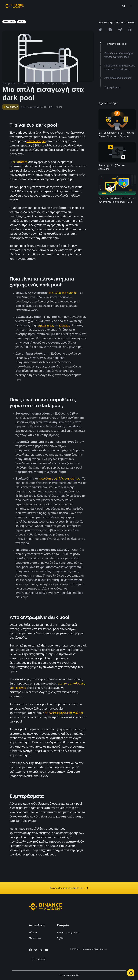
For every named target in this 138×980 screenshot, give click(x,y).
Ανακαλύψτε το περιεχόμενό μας (69, 888)
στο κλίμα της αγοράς (63, 293)
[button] (131, 6)
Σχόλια (61, 938)
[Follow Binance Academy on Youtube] (46, 950)
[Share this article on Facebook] (110, 30)
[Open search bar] (123, 6)
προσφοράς (46, 325)
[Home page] (14, 6)
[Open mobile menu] (131, 6)
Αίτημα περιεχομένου (68, 933)
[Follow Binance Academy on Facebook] (30, 950)
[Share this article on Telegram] (120, 30)
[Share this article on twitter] (100, 30)
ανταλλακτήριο (36, 141)
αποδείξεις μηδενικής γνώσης (64, 713)
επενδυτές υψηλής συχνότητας (60, 478)
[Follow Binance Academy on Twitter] (36, 950)
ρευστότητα (20, 162)
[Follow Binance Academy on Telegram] (41, 950)
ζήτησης (65, 325)
